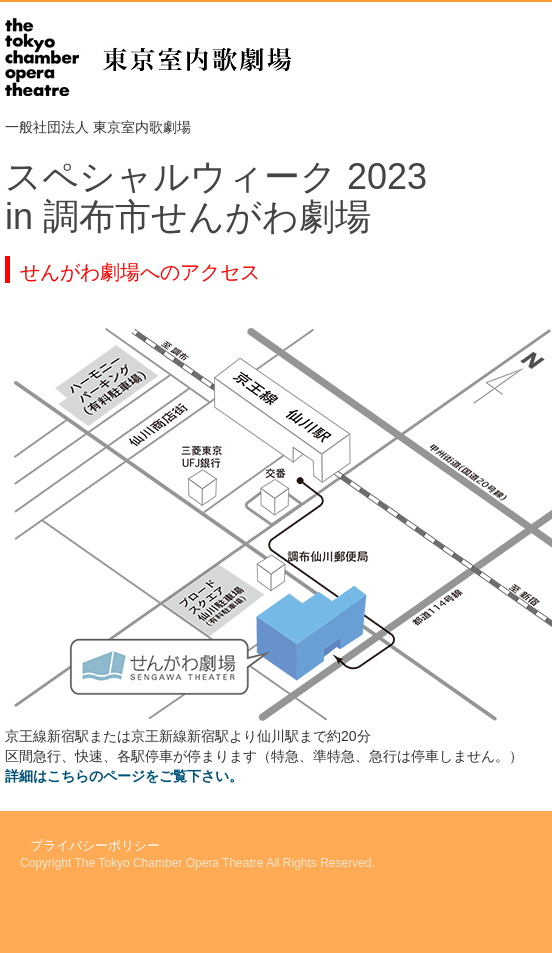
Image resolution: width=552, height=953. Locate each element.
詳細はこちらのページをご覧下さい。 (124, 776)
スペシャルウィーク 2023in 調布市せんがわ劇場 (216, 196)
